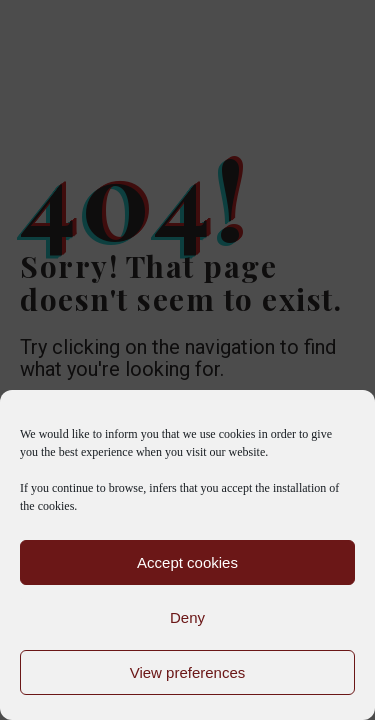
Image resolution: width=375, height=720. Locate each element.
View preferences (188, 672)
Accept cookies (187, 562)
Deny (187, 617)
